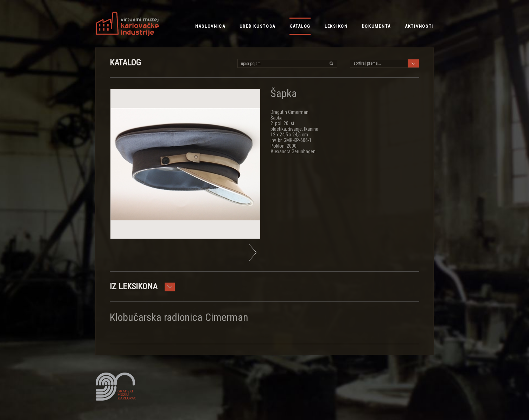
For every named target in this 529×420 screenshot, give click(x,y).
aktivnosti (419, 26)
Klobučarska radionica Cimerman (179, 317)
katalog (300, 26)
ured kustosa (257, 26)
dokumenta (376, 26)
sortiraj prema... (367, 63)
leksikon (336, 26)
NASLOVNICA (210, 26)
